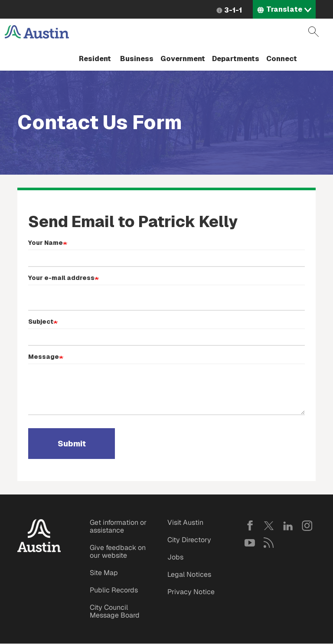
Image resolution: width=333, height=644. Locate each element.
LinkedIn (288, 526)
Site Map (104, 573)
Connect (282, 59)
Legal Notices (189, 574)
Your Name (46, 243)
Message (44, 357)
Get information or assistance (118, 526)
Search (313, 32)
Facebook (250, 526)
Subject (41, 322)
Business (137, 59)
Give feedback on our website (118, 551)
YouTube (250, 543)
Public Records (114, 590)
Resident (95, 59)
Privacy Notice (191, 592)
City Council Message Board (115, 611)
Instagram (307, 526)
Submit (72, 444)
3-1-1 (233, 10)
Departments (236, 59)
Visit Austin (185, 522)
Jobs (175, 557)
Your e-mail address (61, 278)
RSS (269, 543)
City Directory (189, 540)
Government (183, 59)
